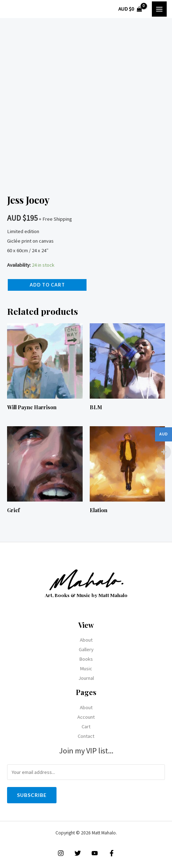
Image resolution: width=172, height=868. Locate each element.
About (86, 640)
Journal (86, 678)
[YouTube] (95, 853)
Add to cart (47, 285)
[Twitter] (78, 853)
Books (86, 659)
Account (86, 717)
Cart (86, 727)
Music (86, 669)
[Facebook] (112, 853)
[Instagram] (61, 853)
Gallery (86, 649)
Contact (86, 736)
